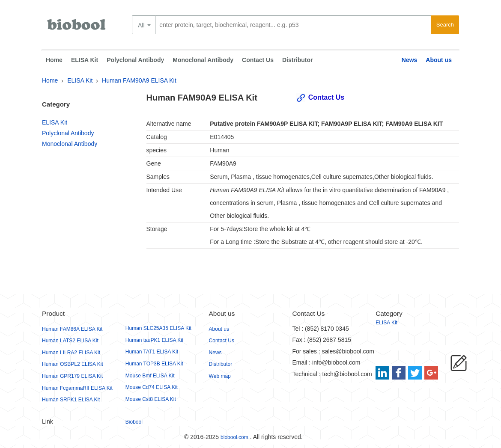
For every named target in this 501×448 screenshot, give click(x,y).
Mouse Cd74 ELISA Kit (152, 387)
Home (54, 60)
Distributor (298, 60)
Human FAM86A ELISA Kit (72, 329)
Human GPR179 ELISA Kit (72, 376)
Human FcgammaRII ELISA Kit (77, 388)
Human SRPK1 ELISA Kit (71, 400)
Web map (220, 376)
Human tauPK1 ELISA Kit (154, 340)
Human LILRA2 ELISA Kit (71, 353)
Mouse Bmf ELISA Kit (150, 376)
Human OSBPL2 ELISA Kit (73, 364)
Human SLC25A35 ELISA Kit (158, 328)
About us (439, 60)
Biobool (134, 422)
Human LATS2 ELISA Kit (70, 341)
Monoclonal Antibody (203, 60)
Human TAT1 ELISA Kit (152, 352)
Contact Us (258, 60)
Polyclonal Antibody (135, 60)
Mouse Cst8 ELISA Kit (151, 399)
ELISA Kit (85, 60)
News (410, 60)
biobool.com (234, 437)
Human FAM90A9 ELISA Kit (139, 80)
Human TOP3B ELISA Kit (154, 364)
